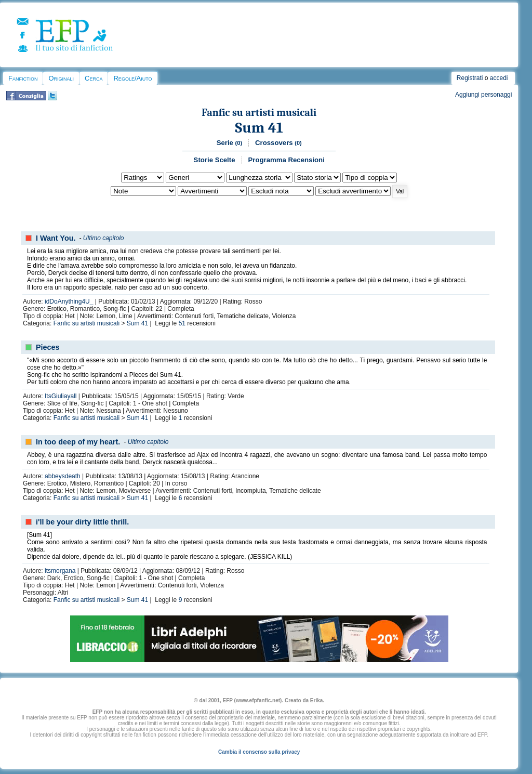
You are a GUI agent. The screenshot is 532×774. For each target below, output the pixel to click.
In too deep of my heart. (78, 442)
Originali (61, 78)
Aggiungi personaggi (483, 95)
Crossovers (278, 143)
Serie (229, 143)
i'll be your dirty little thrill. (82, 522)
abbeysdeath (63, 476)
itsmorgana (60, 571)
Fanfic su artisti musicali (259, 113)
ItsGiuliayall (61, 396)
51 (182, 323)
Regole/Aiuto (132, 78)
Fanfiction (23, 78)
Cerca (94, 78)
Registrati (470, 78)
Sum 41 (259, 128)
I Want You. (56, 238)
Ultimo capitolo (104, 238)
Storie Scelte (215, 160)
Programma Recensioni (287, 160)
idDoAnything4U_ (69, 301)
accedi (499, 78)
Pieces (48, 347)
